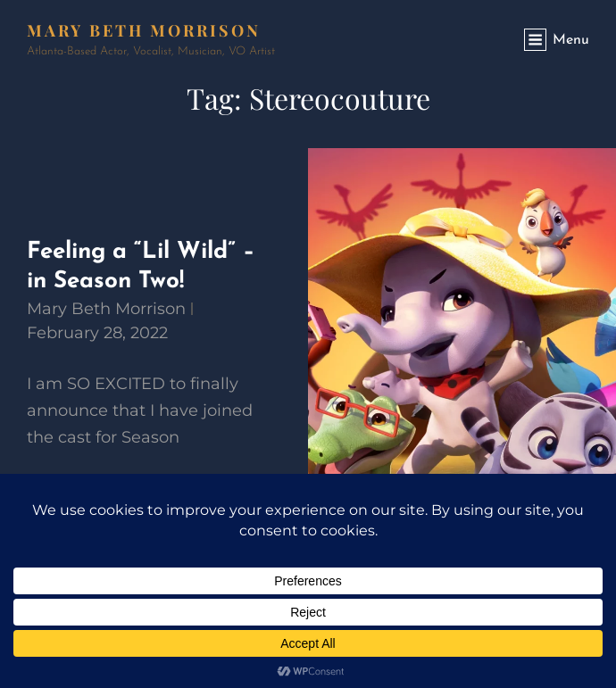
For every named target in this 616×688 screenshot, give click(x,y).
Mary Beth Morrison (144, 30)
